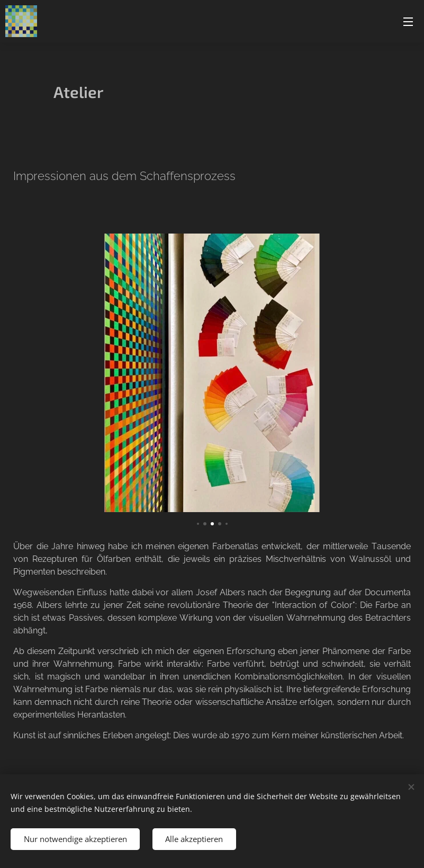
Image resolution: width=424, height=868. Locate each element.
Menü (408, 22)
